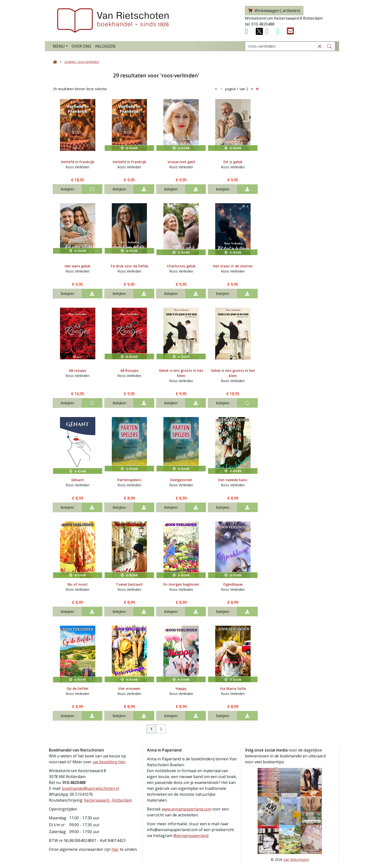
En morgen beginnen (181, 584)
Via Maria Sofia (233, 688)
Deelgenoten (181, 480)
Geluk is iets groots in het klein (181, 373)
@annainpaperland (191, 836)
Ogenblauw (233, 584)
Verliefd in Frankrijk (78, 162)
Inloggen (105, 46)
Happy (181, 688)
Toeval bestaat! (129, 584)
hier (115, 849)
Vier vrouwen (129, 688)
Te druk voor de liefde (129, 266)
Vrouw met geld (181, 162)
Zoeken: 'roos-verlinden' (82, 62)
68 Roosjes (129, 370)
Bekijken (67, 189)
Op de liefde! (78, 688)
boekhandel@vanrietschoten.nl (91, 788)
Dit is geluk (233, 162)
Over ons (81, 46)
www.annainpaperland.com (186, 809)
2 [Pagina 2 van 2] (161, 729)
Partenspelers (129, 480)
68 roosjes (78, 370)
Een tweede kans (233, 480)
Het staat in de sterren (233, 266)
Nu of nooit (78, 584)
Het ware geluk (78, 266)
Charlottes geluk (181, 266)
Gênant (78, 480)
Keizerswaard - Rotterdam (108, 800)
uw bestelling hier (109, 762)
